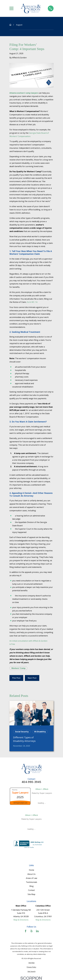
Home (31, 870)
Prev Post (16, 678)
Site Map (31, 894)
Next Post (32, 678)
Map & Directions (21, 920)
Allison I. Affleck (42, 789)
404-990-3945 (31, 782)
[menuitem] (31, 963)
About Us (31, 874)
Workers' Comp (18, 668)
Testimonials (31, 882)
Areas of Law (31, 878)
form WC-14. (32, 302)
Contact (31, 890)
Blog (31, 886)
